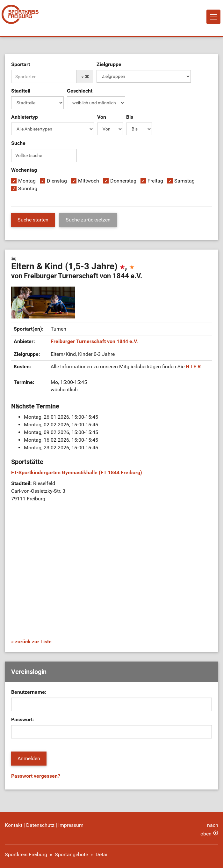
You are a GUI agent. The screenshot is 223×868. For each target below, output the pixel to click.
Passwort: (23, 719)
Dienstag (57, 181)
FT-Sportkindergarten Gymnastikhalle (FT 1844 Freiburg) (77, 472)
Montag (27, 181)
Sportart (21, 64)
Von (102, 117)
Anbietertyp (25, 117)
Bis (130, 117)
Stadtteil (21, 91)
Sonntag (28, 188)
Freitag (155, 181)
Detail (102, 854)
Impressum (71, 825)
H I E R (193, 367)
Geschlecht (80, 91)
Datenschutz (40, 825)
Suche (18, 143)
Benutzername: (29, 692)
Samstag (184, 181)
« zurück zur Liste (31, 642)
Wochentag (24, 170)
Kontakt (14, 825)
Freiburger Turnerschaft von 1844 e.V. (94, 341)
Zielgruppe (109, 64)
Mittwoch (89, 181)
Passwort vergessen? (36, 776)
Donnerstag (123, 181)
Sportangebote (71, 854)
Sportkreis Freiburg (26, 854)
